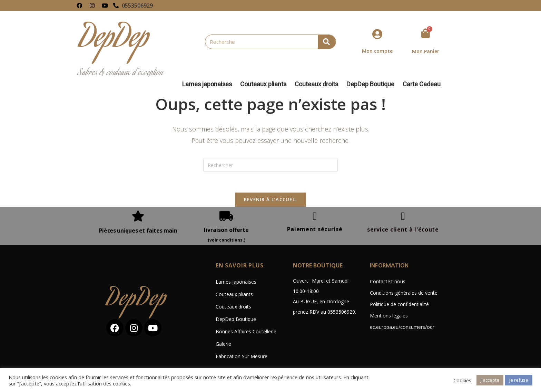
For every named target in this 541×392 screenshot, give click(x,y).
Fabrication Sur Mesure (242, 356)
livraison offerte (226, 230)
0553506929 (137, 6)
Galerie (223, 344)
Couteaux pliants (265, 84)
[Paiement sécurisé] (315, 216)
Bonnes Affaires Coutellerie (246, 331)
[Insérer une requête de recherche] (270, 165)
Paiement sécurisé (315, 229)
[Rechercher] (327, 42)
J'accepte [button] (490, 380)
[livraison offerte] (226, 216)
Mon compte (377, 51)
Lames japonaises (209, 84)
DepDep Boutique (372, 84)
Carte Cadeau (422, 84)
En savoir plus (240, 265)
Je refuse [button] (519, 380)
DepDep (137, 300)
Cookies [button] (462, 380)
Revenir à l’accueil (271, 199)
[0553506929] (116, 6)
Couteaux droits (318, 84)
